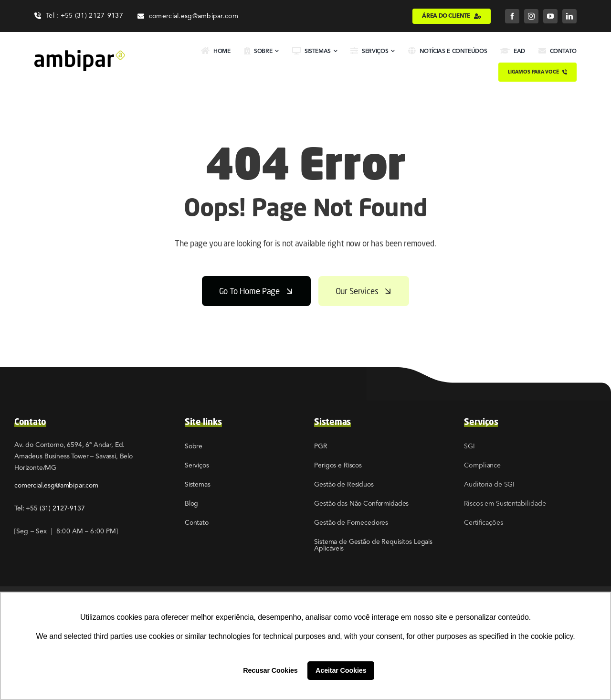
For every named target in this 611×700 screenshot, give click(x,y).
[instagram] (531, 16)
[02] (80, 54)
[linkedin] (569, 16)
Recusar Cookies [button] (270, 670)
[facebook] (512, 16)
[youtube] (550, 16)
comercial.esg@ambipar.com (56, 485)
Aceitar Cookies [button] (341, 670)
